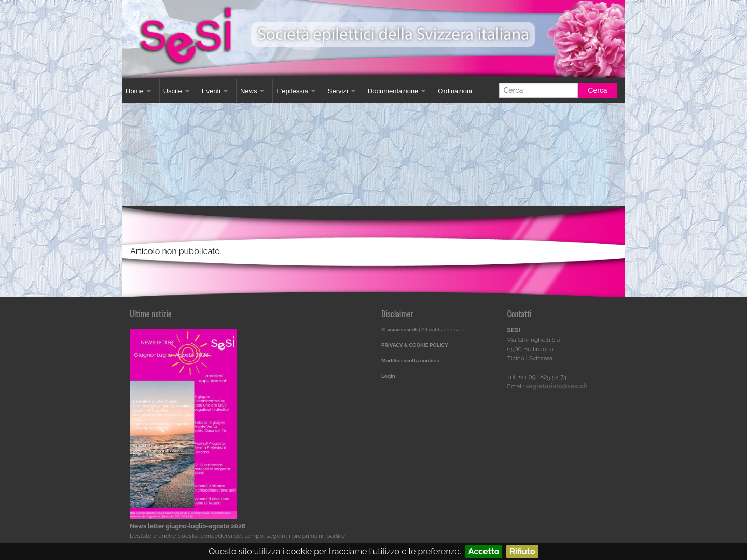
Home (135, 91)
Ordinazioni (455, 91)
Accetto (484, 551)
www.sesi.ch (402, 330)
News (249, 91)
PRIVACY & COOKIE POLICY (415, 345)
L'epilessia (292, 91)
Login (388, 376)
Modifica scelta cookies (410, 361)
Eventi (211, 91)
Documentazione (393, 91)
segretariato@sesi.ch (557, 386)
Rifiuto (522, 551)
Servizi (338, 91)
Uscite (173, 91)
